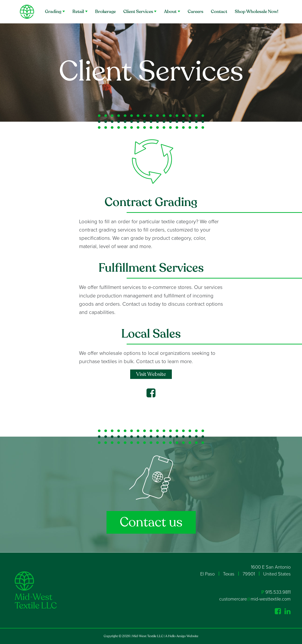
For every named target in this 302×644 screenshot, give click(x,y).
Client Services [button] (138, 12)
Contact (219, 12)
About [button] (170, 12)
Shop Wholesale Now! (257, 12)
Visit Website (151, 374)
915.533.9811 (278, 592)
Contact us (151, 522)
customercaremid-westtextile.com (255, 599)
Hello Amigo (177, 636)
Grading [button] (53, 12)
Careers (195, 12)
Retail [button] (78, 12)
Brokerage (105, 12)
